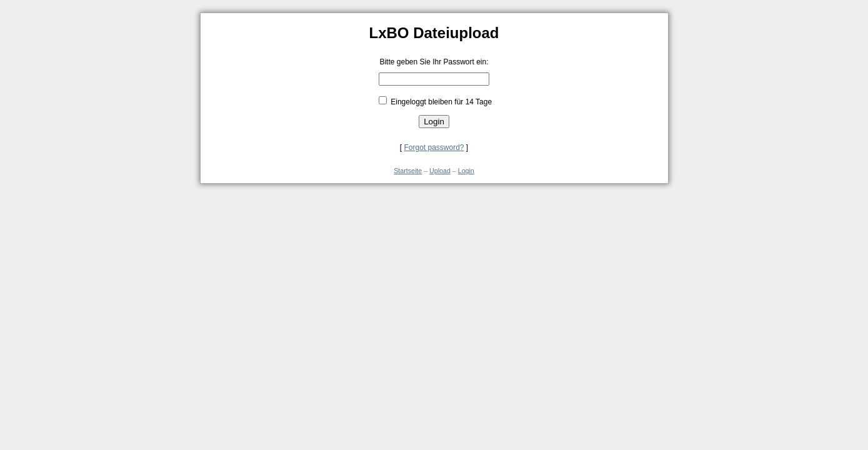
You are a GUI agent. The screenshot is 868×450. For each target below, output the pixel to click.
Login (466, 171)
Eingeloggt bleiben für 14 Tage (440, 102)
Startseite (408, 171)
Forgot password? (434, 147)
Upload (440, 171)
